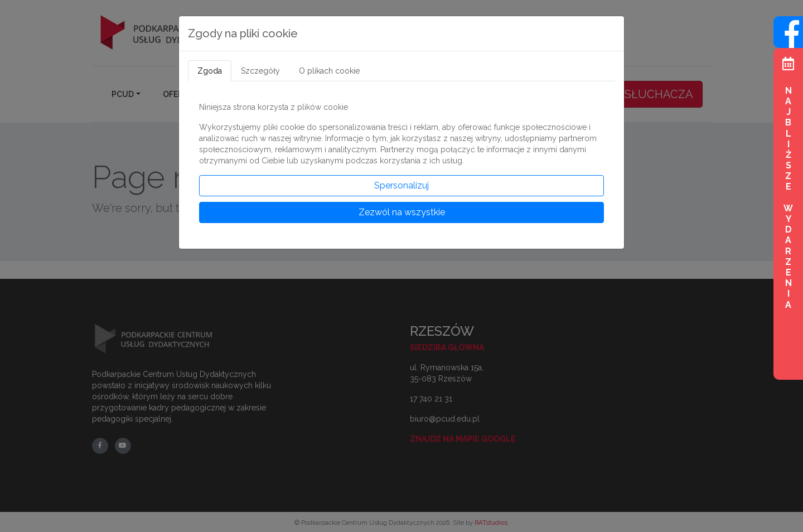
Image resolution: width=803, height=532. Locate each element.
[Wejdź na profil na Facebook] (788, 42)
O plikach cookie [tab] (329, 71)
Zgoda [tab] (210, 71)
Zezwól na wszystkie (402, 212)
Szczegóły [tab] (260, 71)
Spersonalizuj (401, 185)
